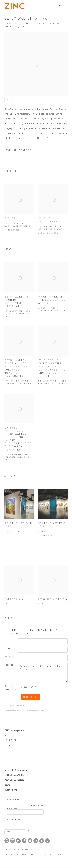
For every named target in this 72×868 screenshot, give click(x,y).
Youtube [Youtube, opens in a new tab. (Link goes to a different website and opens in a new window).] (42, 841)
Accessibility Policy (11, 849)
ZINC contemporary (15, 6)
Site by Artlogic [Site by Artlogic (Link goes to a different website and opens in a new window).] (53, 854)
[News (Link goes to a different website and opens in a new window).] (7, 785)
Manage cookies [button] (28, 849)
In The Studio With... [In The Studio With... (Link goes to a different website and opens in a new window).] (15, 775)
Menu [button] (65, 6)
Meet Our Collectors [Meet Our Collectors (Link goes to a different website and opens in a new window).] (14, 780)
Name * (8, 640)
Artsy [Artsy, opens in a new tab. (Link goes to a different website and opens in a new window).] (13, 841)
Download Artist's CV (20, 151)
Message (9, 665)
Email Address (12, 808)
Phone (7, 656)
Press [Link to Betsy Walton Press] (41, 24)
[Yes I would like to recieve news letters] (22, 687)
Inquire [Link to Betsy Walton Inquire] (20, 27)
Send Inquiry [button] (30, 697)
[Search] (15, 832)
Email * (8, 648)
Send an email (30, 841)
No (35, 687)
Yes (26, 687)
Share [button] (10, 100)
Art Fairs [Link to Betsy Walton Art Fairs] (54, 24)
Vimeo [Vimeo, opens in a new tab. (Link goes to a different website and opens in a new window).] (47, 841)
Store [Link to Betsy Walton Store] (8, 27)
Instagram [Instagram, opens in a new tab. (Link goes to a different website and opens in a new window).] (7, 841)
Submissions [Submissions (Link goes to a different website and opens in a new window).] (11, 790)
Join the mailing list (36, 841)
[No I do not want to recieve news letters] (32, 687)
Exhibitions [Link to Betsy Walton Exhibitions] (27, 24)
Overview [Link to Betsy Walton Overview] (10, 24)
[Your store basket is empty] (60, 6)
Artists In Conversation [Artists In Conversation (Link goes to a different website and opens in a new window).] (16, 770)
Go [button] (29, 831)
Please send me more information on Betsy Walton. (43, 672)
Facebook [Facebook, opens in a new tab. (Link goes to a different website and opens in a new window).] (24, 841)
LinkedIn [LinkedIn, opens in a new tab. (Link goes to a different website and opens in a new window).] (18, 841)
